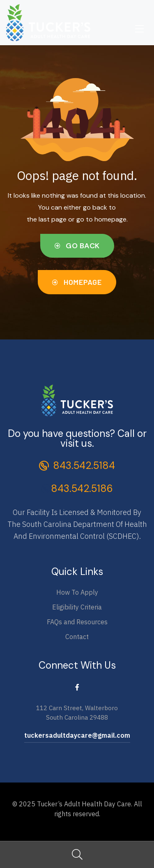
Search (77, 855)
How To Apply (77, 592)
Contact (77, 637)
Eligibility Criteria (77, 607)
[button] (77, 246)
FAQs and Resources (77, 622)
